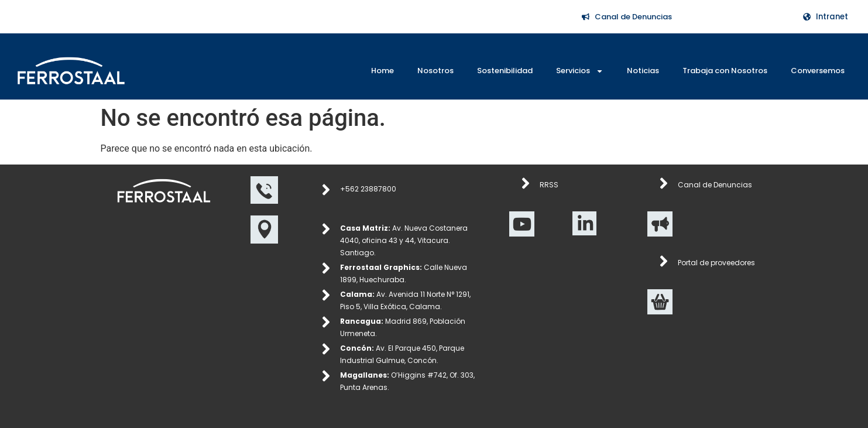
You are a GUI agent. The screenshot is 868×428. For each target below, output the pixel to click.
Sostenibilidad (505, 71)
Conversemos (818, 71)
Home (382, 71)
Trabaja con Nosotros (725, 71)
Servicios (580, 71)
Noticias (643, 71)
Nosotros (435, 71)
